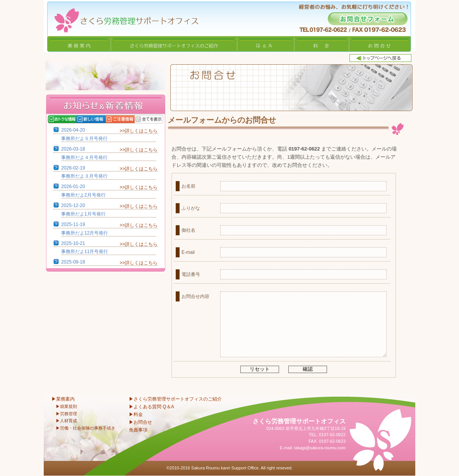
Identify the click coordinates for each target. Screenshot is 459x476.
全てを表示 (149, 119)
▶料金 (136, 414)
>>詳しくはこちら (139, 131)
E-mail (188, 252)
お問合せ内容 (195, 296)
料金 (322, 44)
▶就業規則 (66, 406)
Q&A (266, 44)
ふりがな (191, 208)
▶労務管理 (66, 414)
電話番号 (191, 274)
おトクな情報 (62, 119)
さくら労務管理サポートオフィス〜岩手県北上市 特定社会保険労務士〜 (121, 18)
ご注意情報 (120, 119)
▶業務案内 (63, 399)
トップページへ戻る (380, 58)
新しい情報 (91, 119)
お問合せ (380, 44)
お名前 (188, 186)
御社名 (188, 230)
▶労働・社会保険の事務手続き (86, 428)
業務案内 (79, 44)
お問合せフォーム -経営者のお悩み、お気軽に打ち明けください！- (368, 19)
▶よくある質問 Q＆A (152, 407)
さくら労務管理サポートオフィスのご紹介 (174, 44)
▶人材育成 (66, 421)
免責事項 (138, 430)
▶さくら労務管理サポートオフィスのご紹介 (175, 399)
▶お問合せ (140, 422)
